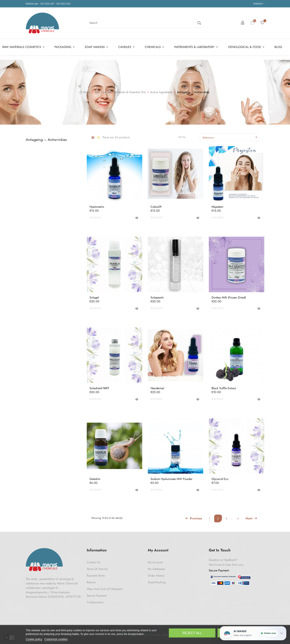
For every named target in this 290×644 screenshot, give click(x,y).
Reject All (192, 633)
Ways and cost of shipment (105, 589)
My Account (155, 562)
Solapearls (157, 298)
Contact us (93, 562)
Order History (156, 576)
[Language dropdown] (259, 4)
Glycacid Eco (220, 479)
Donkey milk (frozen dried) (229, 298)
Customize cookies (56, 639)
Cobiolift (156, 207)
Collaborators (95, 602)
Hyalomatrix (97, 207)
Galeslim (95, 479)
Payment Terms (96, 576)
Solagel (94, 298)
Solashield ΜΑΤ (99, 388)
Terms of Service (97, 569)
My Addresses (156, 569)
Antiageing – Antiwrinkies (46, 140)
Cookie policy (34, 639)
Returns (91, 582)
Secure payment (97, 596)
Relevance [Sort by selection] (231, 137)
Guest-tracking (157, 582)
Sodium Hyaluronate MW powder (171, 479)
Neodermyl (157, 388)
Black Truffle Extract (224, 388)
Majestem (217, 207)
